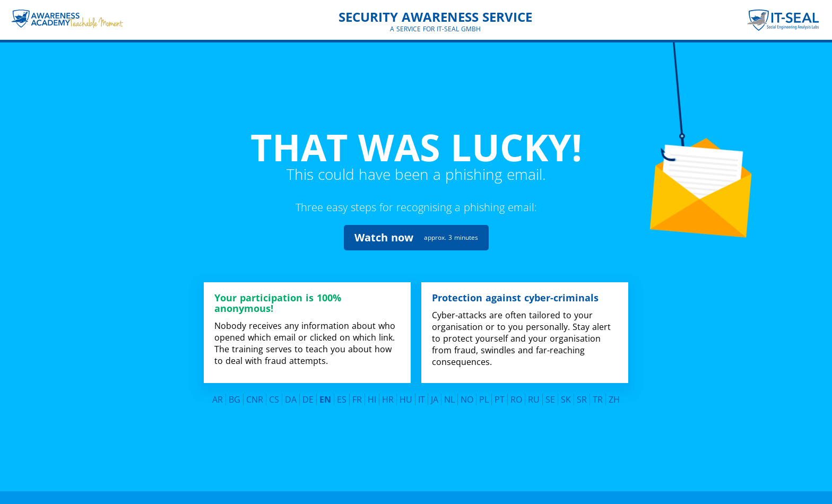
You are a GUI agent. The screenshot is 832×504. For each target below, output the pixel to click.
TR (598, 396)
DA (291, 396)
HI (372, 396)
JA (435, 396)
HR (388, 396)
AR (218, 396)
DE (308, 396)
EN (325, 396)
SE (550, 396)
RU (534, 396)
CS (274, 396)
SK (566, 396)
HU (406, 396)
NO (467, 396)
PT (500, 396)
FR (357, 396)
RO (516, 396)
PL (484, 396)
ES (342, 396)
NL (449, 396)
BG (235, 396)
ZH (614, 396)
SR (582, 396)
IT (422, 396)
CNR (255, 396)
